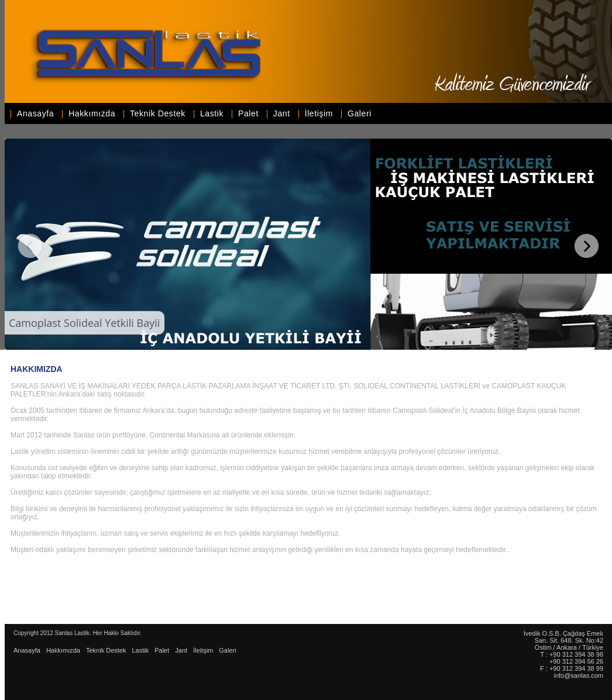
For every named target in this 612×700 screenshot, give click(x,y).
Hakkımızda (92, 113)
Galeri (360, 113)
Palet (248, 113)
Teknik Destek (158, 113)
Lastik (212, 113)
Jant (282, 113)
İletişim (319, 113)
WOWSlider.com (606, 349)
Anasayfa (35, 113)
